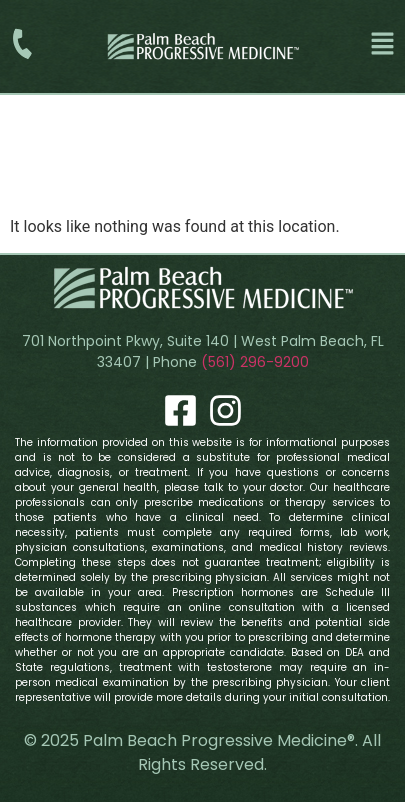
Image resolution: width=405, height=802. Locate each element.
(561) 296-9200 (255, 362)
